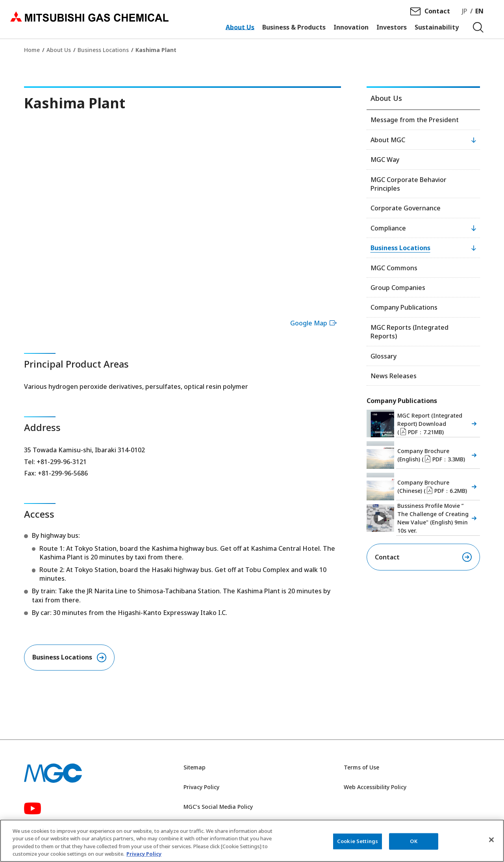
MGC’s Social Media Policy (218, 807)
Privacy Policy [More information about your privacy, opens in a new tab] (144, 854)
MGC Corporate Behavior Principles (409, 184)
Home (32, 50)
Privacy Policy (201, 787)
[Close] (491, 840)
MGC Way (385, 160)
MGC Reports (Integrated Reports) (409, 332)
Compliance (388, 228)
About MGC (388, 140)
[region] (252, 841)
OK (413, 841)
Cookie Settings (358, 841)
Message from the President (415, 120)
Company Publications (404, 307)
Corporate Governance (406, 208)
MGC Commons (394, 268)
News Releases (394, 376)
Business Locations (103, 50)
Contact (437, 12)
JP (465, 12)
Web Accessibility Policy (375, 787)
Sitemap (195, 768)
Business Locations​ (62, 658)
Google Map (314, 323)
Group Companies (398, 288)
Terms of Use (361, 768)
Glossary (384, 356)
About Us (59, 50)
